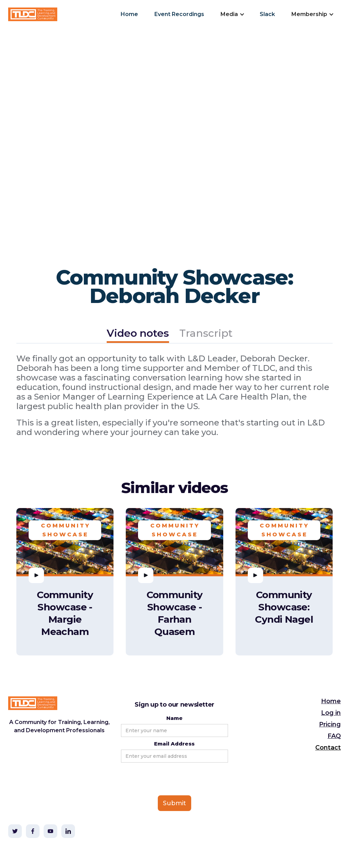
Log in (331, 713)
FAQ (334, 736)
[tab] (138, 334)
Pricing (330, 724)
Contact (328, 748)
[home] (33, 14)
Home (129, 14)
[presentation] (173, 779)
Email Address (174, 744)
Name (174, 718)
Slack (267, 14)
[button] (232, 14)
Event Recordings (179, 14)
